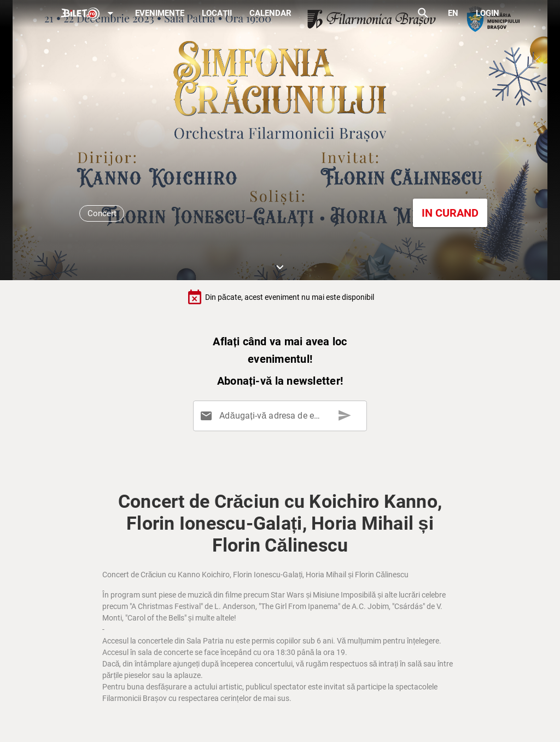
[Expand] (89, 14)
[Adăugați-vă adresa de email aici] (282, 416)
